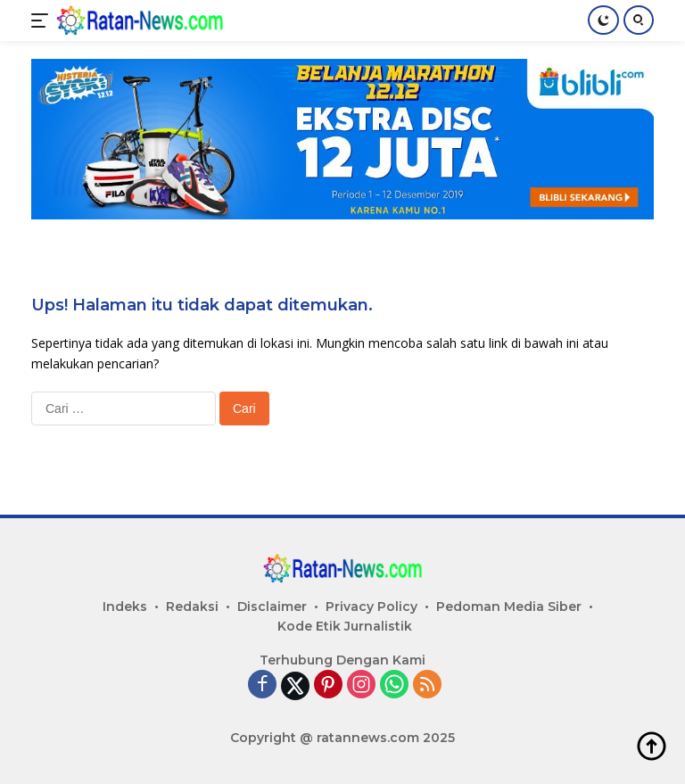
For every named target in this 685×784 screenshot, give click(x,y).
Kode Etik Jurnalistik (345, 626)
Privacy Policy (371, 607)
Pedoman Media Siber (509, 607)
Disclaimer (272, 607)
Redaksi (192, 607)
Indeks (125, 607)
